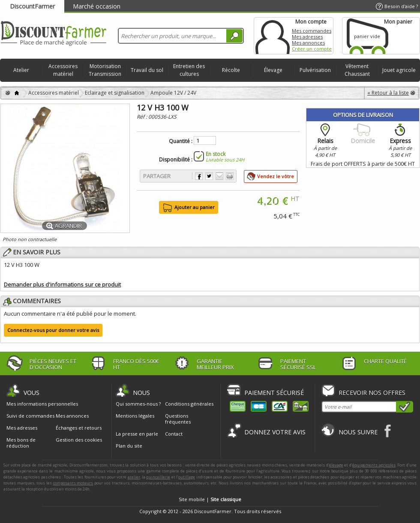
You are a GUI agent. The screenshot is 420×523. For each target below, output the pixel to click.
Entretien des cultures (189, 70)
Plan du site (129, 446)
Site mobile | (210, 499)
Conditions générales (189, 404)
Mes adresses (307, 37)
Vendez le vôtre (276, 176)
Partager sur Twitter (209, 176)
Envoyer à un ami (219, 176)
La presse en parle (137, 434)
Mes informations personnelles (42, 404)
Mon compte (273, 36)
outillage (187, 477)
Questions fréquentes (178, 419)
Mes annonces (308, 43)
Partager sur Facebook (199, 176)
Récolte (231, 70)
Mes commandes (312, 31)
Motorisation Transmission (105, 70)
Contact (174, 434)
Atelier (21, 70)
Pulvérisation (315, 70)
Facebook (388, 431)
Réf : (142, 117)
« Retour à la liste (388, 93)
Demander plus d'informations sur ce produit (62, 284)
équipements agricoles (374, 465)
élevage (336, 465)
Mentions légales (135, 416)
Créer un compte (312, 49)
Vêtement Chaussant (357, 70)
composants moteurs (73, 483)
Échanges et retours (79, 428)
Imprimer (230, 176)
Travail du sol (147, 70)
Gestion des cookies (79, 440)
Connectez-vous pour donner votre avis (53, 330)
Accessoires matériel (63, 70)
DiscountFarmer (32, 6)
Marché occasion (97, 6)
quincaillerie (158, 477)
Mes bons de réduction (21, 443)
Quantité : (181, 141)
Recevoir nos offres (372, 393)
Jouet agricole (399, 70)
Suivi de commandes (30, 416)
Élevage (273, 70)
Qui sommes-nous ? (138, 404)
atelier (134, 477)
